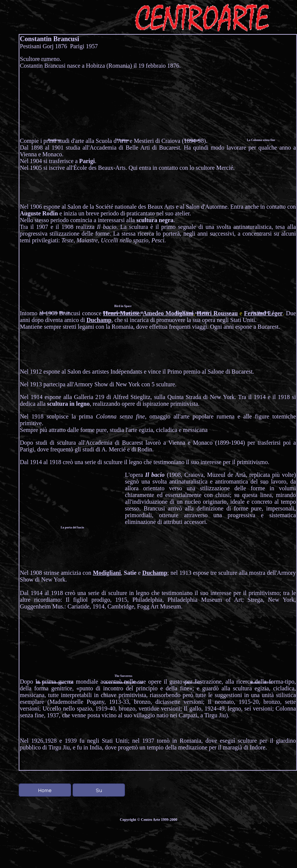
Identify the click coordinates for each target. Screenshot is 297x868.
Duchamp (99, 320)
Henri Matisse (121, 313)
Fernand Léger (263, 313)
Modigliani (107, 573)
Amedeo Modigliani (168, 313)
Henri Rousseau (217, 313)
